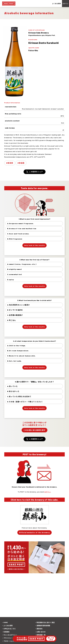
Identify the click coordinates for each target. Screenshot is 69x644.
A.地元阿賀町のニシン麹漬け (19, 305)
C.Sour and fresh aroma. (18, 234)
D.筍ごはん (12, 320)
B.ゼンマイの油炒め (15, 310)
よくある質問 (56, 4)
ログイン (65, 4)
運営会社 (40, 629)
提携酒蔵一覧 (41, 635)
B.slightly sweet (15, 269)
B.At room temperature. (18, 351)
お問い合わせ (41, 632)
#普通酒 (21, 163)
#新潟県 (10, 163)
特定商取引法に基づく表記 (46, 622)
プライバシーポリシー (11, 638)
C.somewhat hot (15, 274)
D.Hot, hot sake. (15, 361)
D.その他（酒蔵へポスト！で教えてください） (25, 402)
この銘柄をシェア (36, 172)
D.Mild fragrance (15, 239)
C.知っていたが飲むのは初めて (19, 396)
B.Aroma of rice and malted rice (22, 229)
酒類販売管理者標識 (43, 626)
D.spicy (11, 280)
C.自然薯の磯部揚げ (15, 315)
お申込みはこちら (10, 629)
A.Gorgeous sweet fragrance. (21, 223)
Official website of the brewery (34, 532)
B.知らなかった (13, 391)
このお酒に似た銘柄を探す (35, 430)
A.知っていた (13, 386)
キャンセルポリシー (10, 635)
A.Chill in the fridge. (17, 346)
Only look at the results (34, 245)
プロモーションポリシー (12, 641)
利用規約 (7, 632)
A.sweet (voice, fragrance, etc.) (22, 264)
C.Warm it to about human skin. (21, 356)
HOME (6, 622)
